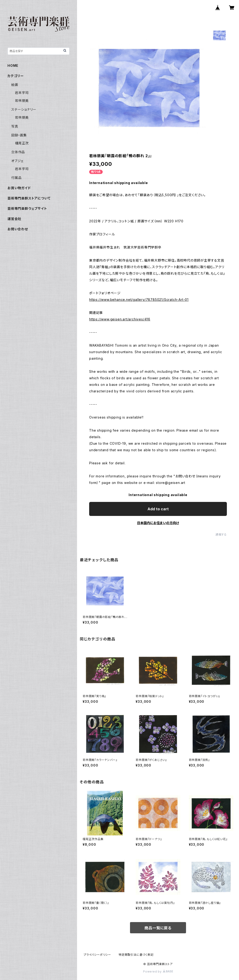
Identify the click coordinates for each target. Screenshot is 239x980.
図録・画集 (19, 135)
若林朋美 (22, 101)
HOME (13, 66)
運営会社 (14, 219)
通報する (221, 534)
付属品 (16, 178)
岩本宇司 (22, 93)
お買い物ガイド (19, 188)
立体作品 (18, 152)
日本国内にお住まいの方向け (158, 523)
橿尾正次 (22, 143)
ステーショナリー (24, 109)
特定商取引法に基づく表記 (136, 955)
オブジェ (17, 161)
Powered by (158, 971)
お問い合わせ (18, 229)
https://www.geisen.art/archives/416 (120, 319)
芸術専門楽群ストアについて (29, 198)
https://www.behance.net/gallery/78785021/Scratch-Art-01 (139, 300)
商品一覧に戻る (158, 928)
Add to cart (158, 509)
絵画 (15, 85)
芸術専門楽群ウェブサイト (27, 208)
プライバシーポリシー (97, 955)
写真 (15, 126)
